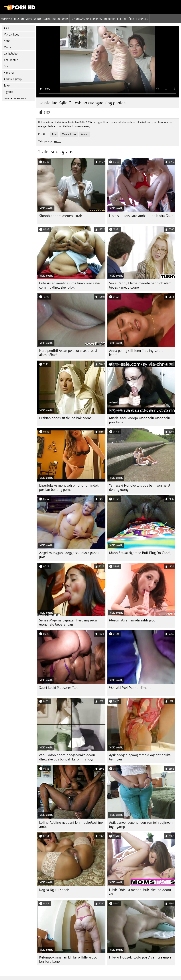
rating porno (51, 19)
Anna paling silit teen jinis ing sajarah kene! (137, 353)
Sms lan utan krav (15, 98)
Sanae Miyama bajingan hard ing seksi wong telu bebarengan (68, 622)
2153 (47, 113)
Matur (7, 47)
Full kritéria (126, 19)
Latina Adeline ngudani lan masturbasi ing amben (71, 825)
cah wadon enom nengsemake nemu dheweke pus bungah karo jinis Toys (67, 757)
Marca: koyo (11, 35)
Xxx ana (9, 73)
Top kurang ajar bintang (86, 19)
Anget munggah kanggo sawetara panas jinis (69, 555)
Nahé (7, 41)
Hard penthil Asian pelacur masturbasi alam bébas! (68, 353)
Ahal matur (11, 60)
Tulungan (142, 19)
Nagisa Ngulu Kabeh (54, 890)
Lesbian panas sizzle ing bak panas (65, 418)
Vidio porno (33, 19)
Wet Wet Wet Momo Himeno (130, 688)
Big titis (8, 92)
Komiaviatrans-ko (12, 19)
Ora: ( (7, 66)
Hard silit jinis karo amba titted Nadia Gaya (141, 216)
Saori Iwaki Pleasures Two (59, 688)
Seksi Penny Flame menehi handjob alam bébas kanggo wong (140, 285)
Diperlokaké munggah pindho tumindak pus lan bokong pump (69, 488)
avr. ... (57, 141)
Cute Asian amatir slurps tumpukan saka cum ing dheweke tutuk (69, 285)
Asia (6, 28)
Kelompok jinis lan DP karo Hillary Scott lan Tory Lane (69, 959)
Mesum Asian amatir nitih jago (132, 620)
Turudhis (110, 19)
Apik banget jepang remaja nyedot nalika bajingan (140, 757)
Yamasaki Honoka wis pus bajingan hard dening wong (139, 488)
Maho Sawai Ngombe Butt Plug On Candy (140, 553)
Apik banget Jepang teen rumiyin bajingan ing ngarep (141, 825)
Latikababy (11, 54)
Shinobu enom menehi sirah (61, 216)
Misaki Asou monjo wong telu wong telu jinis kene (140, 420)
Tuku (7, 86)
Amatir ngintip (13, 79)
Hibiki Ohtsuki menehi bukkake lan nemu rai (140, 892)
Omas (65, 19)
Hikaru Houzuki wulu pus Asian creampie (140, 957)
